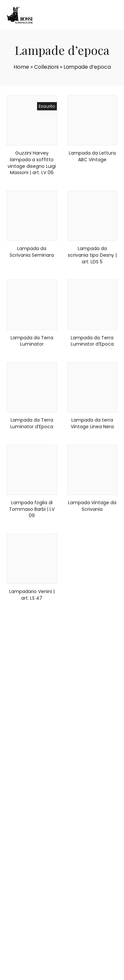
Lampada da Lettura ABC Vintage (92, 156)
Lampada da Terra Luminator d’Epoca (92, 341)
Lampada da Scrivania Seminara (32, 252)
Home (21, 67)
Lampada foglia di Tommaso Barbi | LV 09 (32, 509)
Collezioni (46, 67)
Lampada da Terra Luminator (32, 341)
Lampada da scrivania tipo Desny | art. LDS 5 (92, 255)
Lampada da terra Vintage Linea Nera (92, 423)
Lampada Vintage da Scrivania (92, 506)
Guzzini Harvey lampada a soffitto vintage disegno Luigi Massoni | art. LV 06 (32, 163)
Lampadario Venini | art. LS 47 (32, 595)
